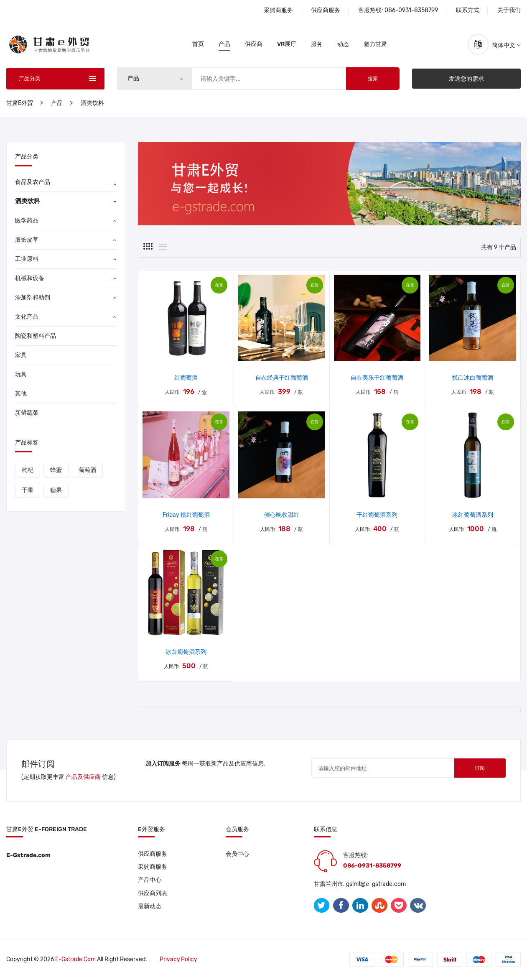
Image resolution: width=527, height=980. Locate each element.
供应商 (254, 45)
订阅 (476, 770)
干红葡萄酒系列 (377, 516)
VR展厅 (287, 45)
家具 (21, 356)
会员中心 (237, 855)
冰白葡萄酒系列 (186, 653)
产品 (224, 45)
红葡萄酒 (186, 379)
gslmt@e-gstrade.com (376, 885)
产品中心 (150, 882)
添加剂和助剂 (33, 298)
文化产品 (27, 318)
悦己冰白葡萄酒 (473, 379)
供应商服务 (326, 10)
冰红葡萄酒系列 (473, 516)
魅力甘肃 (375, 45)
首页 (198, 45)
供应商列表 (153, 895)
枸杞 (28, 471)
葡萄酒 (87, 471)
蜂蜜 (56, 471)
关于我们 (509, 10)
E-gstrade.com (76, 960)
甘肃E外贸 (20, 104)
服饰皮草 (27, 241)
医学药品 (27, 221)
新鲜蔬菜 (27, 414)
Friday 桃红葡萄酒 (186, 516)
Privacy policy (179, 960)
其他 (21, 394)
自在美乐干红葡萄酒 (377, 379)
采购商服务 (278, 10)
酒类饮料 (92, 104)
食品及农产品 (33, 183)
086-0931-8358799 (411, 10)
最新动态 (150, 908)
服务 (317, 45)
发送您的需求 (466, 79)
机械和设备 (30, 279)
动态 (343, 45)
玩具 (21, 375)
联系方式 (468, 10)
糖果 (56, 491)
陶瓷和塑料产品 (36, 337)
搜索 (373, 79)
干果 (28, 491)
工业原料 (27, 260)
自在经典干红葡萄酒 (282, 379)
